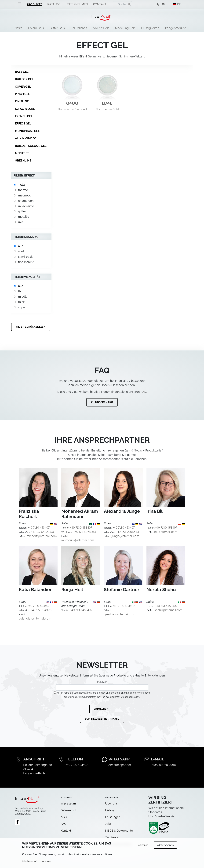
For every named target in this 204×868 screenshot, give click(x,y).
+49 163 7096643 (127, 532)
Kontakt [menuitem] (100, 4)
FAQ (143, 392)
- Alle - (23, 185)
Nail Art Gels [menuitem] (101, 28)
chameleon (26, 201)
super (22, 307)
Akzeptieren (165, 847)
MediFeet (22, 153)
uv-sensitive (26, 206)
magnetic (25, 195)
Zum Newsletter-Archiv (102, 719)
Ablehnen (143, 847)
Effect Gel (23, 123)
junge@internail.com (125, 536)
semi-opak (25, 257)
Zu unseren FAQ (102, 402)
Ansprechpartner (120, 765)
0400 (72, 103)
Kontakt (66, 831)
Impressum (68, 803)
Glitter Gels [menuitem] (57, 28)
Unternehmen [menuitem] (77, 4)
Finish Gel (23, 101)
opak (22, 251)
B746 (107, 103)
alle (21, 246)
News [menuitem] (18, 28)
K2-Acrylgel (25, 109)
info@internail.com (163, 765)
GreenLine (23, 160)
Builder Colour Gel (31, 146)
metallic (24, 217)
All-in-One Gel (27, 138)
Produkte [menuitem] (34, 4)
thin (21, 291)
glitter (22, 211)
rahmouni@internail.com (78, 540)
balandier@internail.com (35, 618)
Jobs (108, 824)
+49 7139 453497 (39, 528)
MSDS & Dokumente (119, 831)
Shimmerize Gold (107, 109)
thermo (23, 190)
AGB (64, 817)
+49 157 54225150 (42, 532)
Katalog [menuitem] (54, 4)
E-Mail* (102, 686)
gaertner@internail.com (120, 614)
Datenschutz (69, 810)
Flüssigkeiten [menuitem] (150, 28)
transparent (26, 262)
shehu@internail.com (168, 610)
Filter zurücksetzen (31, 327)
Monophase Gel (27, 131)
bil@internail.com (166, 532)
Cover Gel (23, 87)
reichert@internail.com (42, 536)
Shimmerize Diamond (72, 109)
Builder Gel (24, 79)
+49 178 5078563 (85, 532)
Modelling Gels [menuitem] (125, 28)
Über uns (111, 803)
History (110, 810)
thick (21, 302)
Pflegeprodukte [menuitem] (176, 28)
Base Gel (22, 72)
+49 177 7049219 (42, 610)
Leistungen (113, 817)
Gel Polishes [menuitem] (79, 28)
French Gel (24, 116)
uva (21, 222)
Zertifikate (112, 837)
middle (23, 297)
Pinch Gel (22, 94)
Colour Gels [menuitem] (36, 28)
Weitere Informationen (37, 863)
